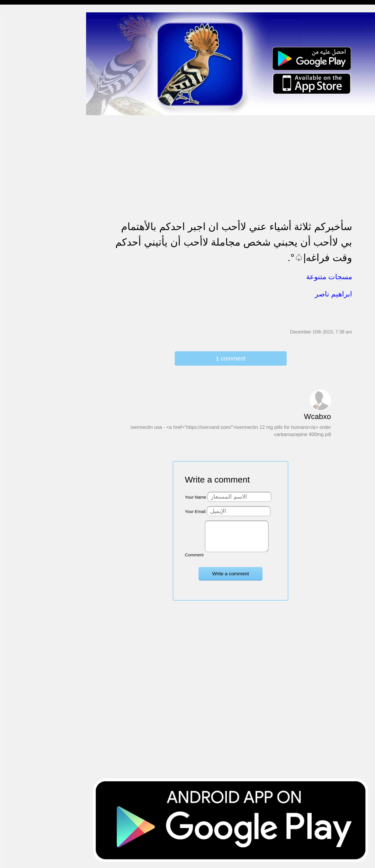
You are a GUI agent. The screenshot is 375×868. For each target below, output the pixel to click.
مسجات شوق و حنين (24, 51)
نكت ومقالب (16, 305)
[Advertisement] (231, 156)
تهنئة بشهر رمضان (21, 217)
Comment (194, 555)
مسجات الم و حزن (21, 84)
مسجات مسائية (19, 40)
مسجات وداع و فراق (23, 62)
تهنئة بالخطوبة (17, 150)
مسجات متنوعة (19, 106)
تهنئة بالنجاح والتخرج (23, 206)
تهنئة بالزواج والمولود (24, 162)
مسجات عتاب (17, 184)
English (12, 239)
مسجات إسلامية (19, 18)
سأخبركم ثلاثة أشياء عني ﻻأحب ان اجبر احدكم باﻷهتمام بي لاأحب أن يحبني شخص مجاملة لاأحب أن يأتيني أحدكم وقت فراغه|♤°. (234, 242)
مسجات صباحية (19, 73)
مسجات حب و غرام (22, 172)
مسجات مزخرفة (19, 128)
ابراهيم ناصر (333, 294)
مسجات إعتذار (18, 95)
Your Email (195, 511)
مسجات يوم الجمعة (22, 250)
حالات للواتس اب (20, 117)
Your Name (196, 497)
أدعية (9, 261)
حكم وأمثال (15, 283)
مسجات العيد (16, 228)
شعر (9, 294)
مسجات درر (15, 316)
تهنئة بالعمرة (16, 195)
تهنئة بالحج (14, 139)
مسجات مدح (16, 29)
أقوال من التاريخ (19, 272)
